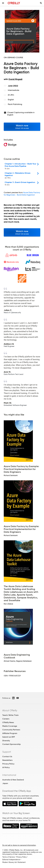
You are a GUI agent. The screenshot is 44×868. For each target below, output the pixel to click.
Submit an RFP (9, 737)
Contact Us (7, 756)
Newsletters (7, 760)
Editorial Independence (11, 860)
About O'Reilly (10, 710)
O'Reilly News (8, 722)
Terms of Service (9, 857)
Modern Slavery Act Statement (14, 862)
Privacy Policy (8, 764)
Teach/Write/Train (10, 715)
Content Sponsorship (11, 744)
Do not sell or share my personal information (19, 845)
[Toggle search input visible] (41, 3)
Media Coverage (10, 726)
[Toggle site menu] (3, 3)
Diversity (6, 741)
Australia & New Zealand (13, 780)
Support (7, 752)
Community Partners (11, 730)
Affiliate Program (10, 733)
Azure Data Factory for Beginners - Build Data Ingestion (22, 194)
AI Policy (6, 767)
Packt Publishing (15, 104)
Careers (6, 719)
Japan (5, 783)
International (9, 775)
